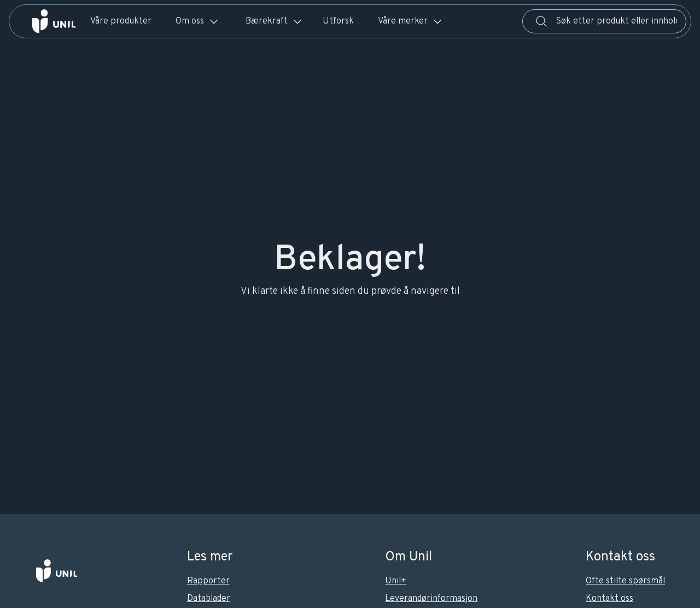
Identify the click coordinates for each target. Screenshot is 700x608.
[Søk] (541, 21)
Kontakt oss (609, 599)
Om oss (197, 21)
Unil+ (396, 581)
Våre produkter (121, 21)
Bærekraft (274, 21)
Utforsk (338, 21)
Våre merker (410, 21)
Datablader (209, 599)
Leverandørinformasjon (431, 599)
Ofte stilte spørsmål (625, 581)
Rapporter (208, 581)
